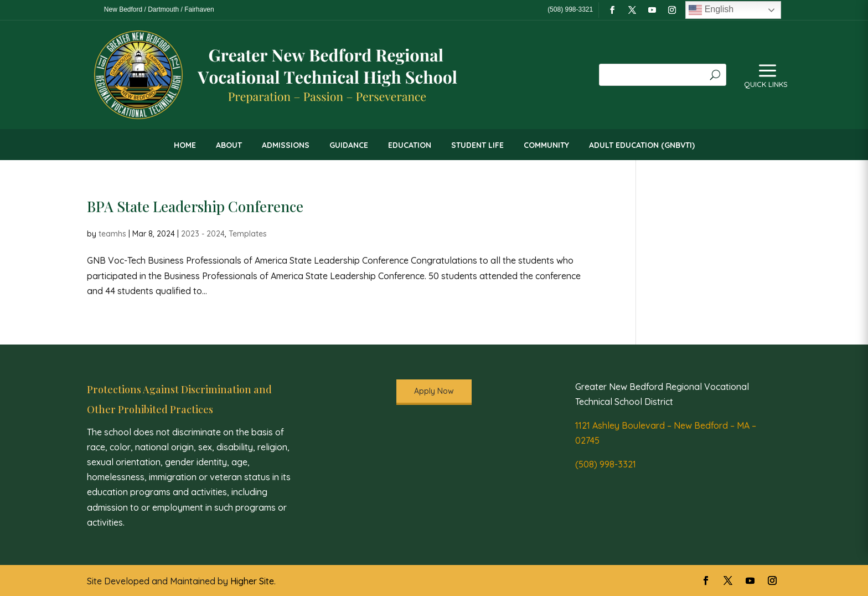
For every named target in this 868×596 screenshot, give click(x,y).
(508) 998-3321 (606, 464)
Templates (248, 234)
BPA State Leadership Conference (195, 206)
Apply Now (434, 391)
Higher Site (252, 581)
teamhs (112, 234)
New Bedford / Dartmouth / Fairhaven (159, 9)
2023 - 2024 (203, 234)
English (711, 10)
